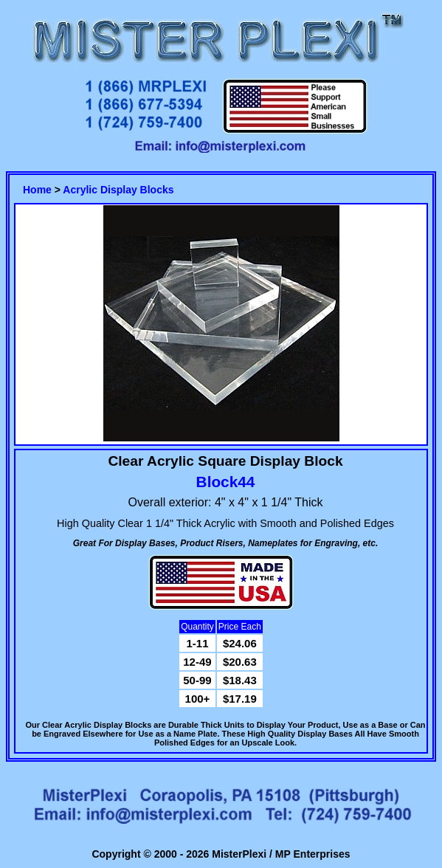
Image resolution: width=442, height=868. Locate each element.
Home (37, 190)
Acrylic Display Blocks (118, 190)
